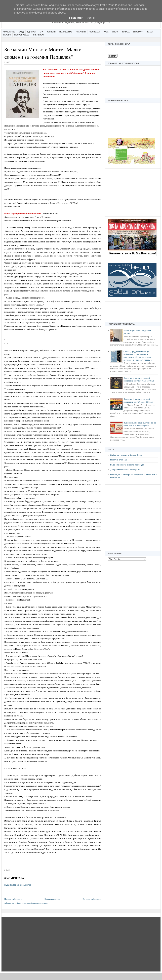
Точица (126, 32)
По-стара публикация (92, 899)
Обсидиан (95, 32)
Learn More (76, 18)
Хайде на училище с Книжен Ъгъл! (126, 455)
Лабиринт (81, 32)
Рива (106, 32)
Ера (41, 32)
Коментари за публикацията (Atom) (32, 903)
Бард (21, 32)
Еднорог (32, 32)
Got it (91, 18)
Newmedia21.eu (22, 35)
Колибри (51, 32)
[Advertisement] (133, 192)
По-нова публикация (13, 899)
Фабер (150, 32)
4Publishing (9, 32)
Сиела (115, 32)
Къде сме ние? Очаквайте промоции (127, 465)
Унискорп (138, 32)
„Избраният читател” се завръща (125, 470)
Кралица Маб (66, 32)
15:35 (8, 870)
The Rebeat (38, 35)
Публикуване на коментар (18, 885)
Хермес (7, 35)
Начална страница (119, 460)
